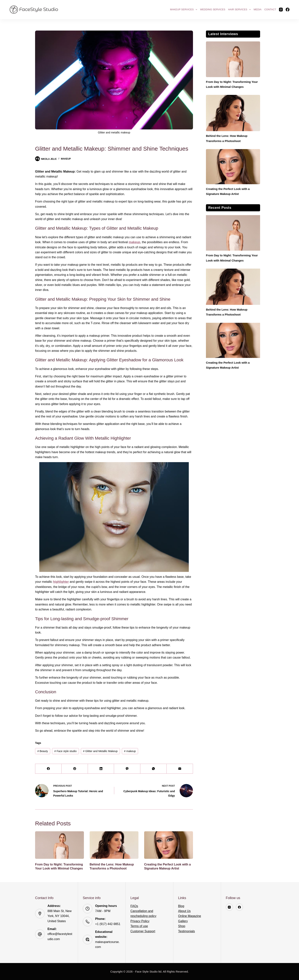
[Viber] (127, 769)
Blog (181, 906)
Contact (270, 9)
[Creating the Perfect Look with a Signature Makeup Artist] (169, 845)
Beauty (43, 751)
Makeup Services (184, 10)
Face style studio (66, 751)
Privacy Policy (140, 921)
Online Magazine (190, 916)
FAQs (134, 906)
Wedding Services (213, 9)
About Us (184, 911)
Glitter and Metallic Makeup (100, 751)
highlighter (61, 582)
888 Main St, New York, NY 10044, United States (59, 916)
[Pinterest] (75, 769)
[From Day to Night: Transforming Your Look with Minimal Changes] (59, 845)
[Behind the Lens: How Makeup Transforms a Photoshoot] (114, 845)
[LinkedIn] (101, 769)
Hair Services (240, 10)
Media (258, 9)
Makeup (66, 159)
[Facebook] (288, 10)
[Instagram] (281, 10)
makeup (134, 242)
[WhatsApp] (154, 769)
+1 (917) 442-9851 (108, 924)
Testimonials (186, 931)
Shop (182, 926)
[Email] (180, 769)
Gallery (183, 921)
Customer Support (143, 931)
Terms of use (139, 926)
